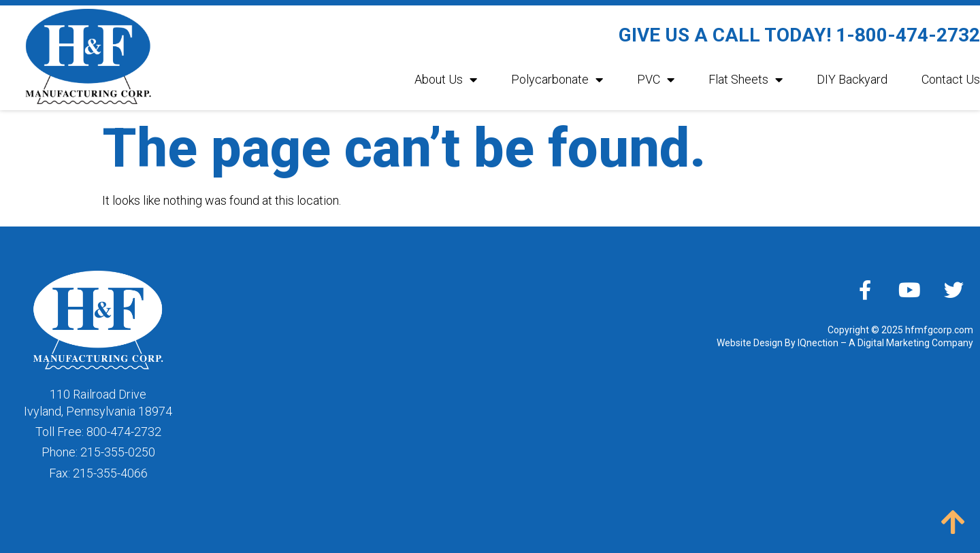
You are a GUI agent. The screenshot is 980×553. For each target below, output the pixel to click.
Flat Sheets (746, 80)
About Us (446, 80)
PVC (656, 80)
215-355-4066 (110, 473)
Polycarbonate (557, 80)
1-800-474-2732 (908, 35)
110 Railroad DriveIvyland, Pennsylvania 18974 (98, 403)
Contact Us (951, 79)
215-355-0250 (118, 452)
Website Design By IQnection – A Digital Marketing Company (845, 343)
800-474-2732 (124, 432)
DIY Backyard (852, 79)
